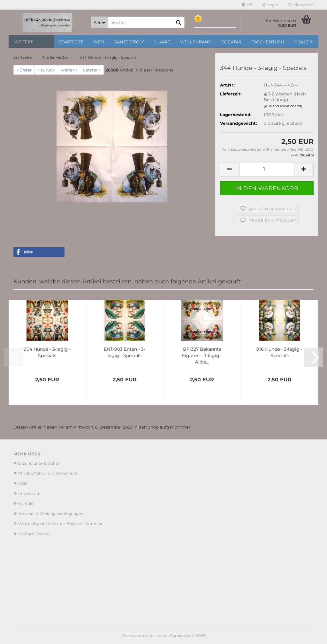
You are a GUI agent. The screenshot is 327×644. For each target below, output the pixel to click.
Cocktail (232, 42)
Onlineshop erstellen (142, 636)
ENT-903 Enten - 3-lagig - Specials (125, 352)
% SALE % (304, 42)
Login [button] (270, 5)
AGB (23, 483)
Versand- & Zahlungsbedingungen (51, 514)
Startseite (71, 42)
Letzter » (92, 70)
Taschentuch (268, 42)
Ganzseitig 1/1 (129, 42)
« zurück (46, 70)
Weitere (24, 42)
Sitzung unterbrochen (39, 463)
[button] (247, 5)
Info (99, 42)
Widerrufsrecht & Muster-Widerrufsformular (60, 524)
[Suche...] (99, 22)
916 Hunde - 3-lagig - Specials (279, 352)
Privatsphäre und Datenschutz (48, 473)
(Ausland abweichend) (283, 106)
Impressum (29, 494)
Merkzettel (301, 5)
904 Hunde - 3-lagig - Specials (47, 352)
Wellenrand (196, 42)
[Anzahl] (267, 169)
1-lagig (162, 42)
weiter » (69, 70)
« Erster (24, 70)
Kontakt (26, 503)
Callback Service (34, 534)
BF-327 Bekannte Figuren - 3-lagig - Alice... (202, 356)
